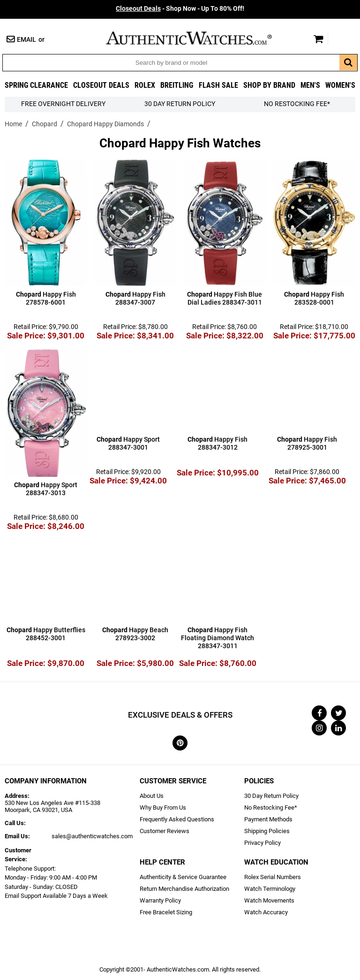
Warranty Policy (160, 900)
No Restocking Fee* (297, 104)
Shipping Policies (267, 831)
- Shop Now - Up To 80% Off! (180, 9)
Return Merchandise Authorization (184, 889)
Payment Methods (268, 819)
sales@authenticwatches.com (92, 836)
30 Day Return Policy (271, 796)
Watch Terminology (270, 889)
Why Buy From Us (163, 808)
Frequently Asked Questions (177, 819)
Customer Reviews (165, 831)
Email (26, 40)
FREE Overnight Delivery (63, 104)
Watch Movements (269, 900)
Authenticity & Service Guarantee (183, 877)
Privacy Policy (262, 843)
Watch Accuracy (266, 912)
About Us (152, 796)
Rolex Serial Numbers (273, 877)
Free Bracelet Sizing (166, 912)
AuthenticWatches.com (199, 38)
